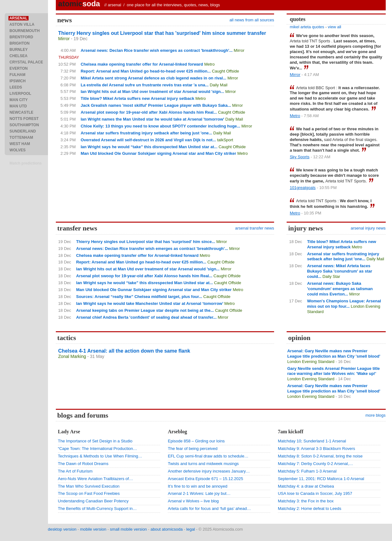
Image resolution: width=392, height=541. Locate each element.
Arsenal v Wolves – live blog (193, 501)
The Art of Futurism (75, 471)
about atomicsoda (167, 529)
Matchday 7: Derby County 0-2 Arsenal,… (315, 464)
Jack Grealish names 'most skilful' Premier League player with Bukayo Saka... (156, 105)
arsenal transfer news (255, 228)
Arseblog (177, 432)
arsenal (115, 5)
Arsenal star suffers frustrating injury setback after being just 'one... (146, 133)
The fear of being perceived (193, 449)
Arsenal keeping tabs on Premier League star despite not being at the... (145, 310)
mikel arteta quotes (307, 27)
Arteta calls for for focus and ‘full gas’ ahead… (209, 509)
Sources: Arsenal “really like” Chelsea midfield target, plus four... (139, 297)
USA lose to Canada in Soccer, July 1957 (315, 493)
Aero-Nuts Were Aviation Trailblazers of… (95, 479)
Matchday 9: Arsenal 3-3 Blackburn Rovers (316, 449)
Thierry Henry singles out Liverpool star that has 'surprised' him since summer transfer (162, 33)
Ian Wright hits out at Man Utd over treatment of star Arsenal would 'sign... (152, 92)
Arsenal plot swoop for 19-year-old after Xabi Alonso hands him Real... (149, 112)
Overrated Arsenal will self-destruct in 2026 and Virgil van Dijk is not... (148, 140)
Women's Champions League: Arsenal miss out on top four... (344, 304)
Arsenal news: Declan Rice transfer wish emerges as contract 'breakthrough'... (156, 50)
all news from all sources (252, 20)
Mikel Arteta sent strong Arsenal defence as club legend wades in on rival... (153, 78)
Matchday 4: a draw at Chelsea (306, 486)
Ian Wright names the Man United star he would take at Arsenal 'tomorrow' (152, 119)
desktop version (62, 529)
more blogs (375, 415)
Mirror (64, 39)
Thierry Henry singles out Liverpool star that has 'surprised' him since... (146, 242)
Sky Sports (300, 157)
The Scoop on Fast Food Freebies (89, 493)
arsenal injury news (368, 228)
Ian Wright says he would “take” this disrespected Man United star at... (149, 147)
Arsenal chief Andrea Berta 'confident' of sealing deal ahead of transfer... (146, 317)
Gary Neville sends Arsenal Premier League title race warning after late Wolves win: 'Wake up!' (334, 371)
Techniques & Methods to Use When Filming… (100, 456)
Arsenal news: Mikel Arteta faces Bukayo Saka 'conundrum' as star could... (340, 271)
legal (191, 529)
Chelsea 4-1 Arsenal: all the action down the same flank (124, 351)
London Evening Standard (311, 362)
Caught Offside (225, 71)
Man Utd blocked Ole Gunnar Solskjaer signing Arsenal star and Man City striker (158, 153)
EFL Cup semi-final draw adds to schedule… (208, 456)
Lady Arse (69, 432)
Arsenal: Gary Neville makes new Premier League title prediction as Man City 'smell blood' (334, 354)
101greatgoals (303, 188)
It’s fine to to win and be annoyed (198, 486)
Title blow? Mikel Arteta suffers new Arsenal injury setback (137, 98)
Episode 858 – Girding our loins (196, 441)
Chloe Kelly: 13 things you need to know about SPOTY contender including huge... (160, 126)
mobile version (93, 529)
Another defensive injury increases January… (209, 471)
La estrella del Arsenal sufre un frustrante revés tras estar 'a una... (145, 85)
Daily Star (331, 276)
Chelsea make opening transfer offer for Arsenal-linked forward (142, 64)
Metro (209, 64)
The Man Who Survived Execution (89, 486)
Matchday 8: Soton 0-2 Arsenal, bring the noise (320, 456)
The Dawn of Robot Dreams (83, 464)
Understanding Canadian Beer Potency (93, 501)
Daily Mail (219, 85)
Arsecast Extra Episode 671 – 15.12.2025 (205, 479)
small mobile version (129, 529)
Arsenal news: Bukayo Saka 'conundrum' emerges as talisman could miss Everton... (340, 289)
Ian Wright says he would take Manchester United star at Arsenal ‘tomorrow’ (150, 303)
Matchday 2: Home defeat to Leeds (310, 509)
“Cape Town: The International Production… (98, 449)
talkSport (225, 140)
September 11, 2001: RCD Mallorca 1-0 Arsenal (321, 479)
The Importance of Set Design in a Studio (95, 441)
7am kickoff (291, 432)
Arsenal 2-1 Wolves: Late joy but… (199, 493)
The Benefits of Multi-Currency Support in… (97, 509)
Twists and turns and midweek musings (203, 464)
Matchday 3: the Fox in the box (306, 501)
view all (334, 27)
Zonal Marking (72, 356)
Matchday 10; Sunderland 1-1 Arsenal (312, 441)
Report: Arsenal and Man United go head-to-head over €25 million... (146, 71)
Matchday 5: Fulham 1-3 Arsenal (307, 471)
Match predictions (26, 163)
